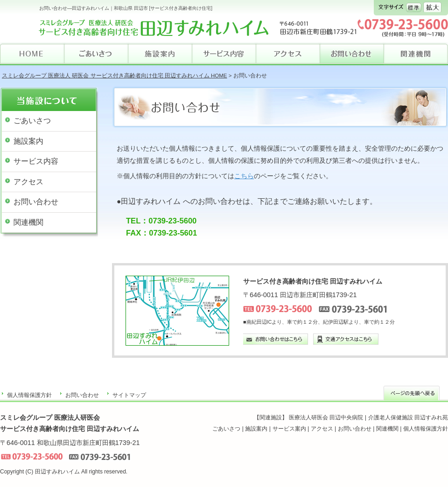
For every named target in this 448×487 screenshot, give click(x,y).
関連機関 (28, 222)
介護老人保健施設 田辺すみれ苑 (408, 417)
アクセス (28, 182)
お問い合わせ (36, 202)
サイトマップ (129, 395)
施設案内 (28, 141)
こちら (244, 176)
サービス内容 (36, 161)
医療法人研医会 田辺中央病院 (326, 417)
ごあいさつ (32, 121)
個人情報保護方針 (29, 395)
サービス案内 (289, 429)
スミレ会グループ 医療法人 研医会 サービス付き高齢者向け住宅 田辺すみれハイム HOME (115, 76)
